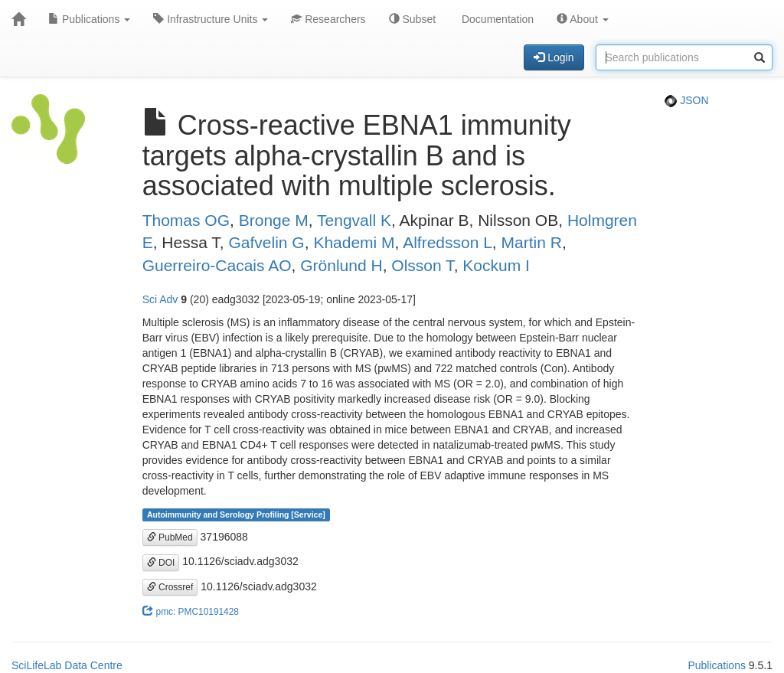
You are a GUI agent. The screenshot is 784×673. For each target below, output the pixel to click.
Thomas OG (186, 220)
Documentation (496, 19)
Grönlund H (341, 265)
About (583, 19)
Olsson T (422, 265)
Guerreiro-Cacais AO (217, 265)
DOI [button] (161, 563)
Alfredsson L (448, 242)
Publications (89, 19)
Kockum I (496, 265)
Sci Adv (160, 299)
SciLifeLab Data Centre (67, 665)
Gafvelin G (267, 242)
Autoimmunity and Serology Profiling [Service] (236, 515)
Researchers (328, 19)
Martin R (532, 242)
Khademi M (354, 242)
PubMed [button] (170, 537)
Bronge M (274, 220)
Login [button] (554, 57)
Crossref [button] (170, 587)
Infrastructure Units (211, 19)
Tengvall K (354, 220)
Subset (412, 19)
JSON (686, 100)
